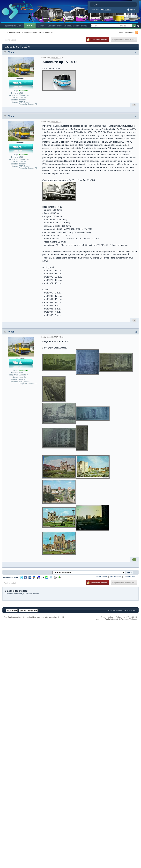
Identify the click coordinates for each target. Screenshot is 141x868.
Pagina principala (15, 617)
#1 (136, 53)
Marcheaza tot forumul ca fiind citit (51, 617)
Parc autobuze (46, 32)
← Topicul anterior (101, 577)
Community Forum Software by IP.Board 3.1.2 (119, 617)
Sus (5, 617)
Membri (41, 26)
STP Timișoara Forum (13, 32)
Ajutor (131, 10)
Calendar (52, 26)
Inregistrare (106, 9)
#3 (136, 332)
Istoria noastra (31, 32)
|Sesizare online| (80, 26)
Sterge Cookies (30, 617)
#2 (136, 117)
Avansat (138, 26)
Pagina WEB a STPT (13, 26)
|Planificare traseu (65, 26)
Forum (30, 26)
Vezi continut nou (126, 32)
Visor (11, 52)
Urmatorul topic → (131, 577)
